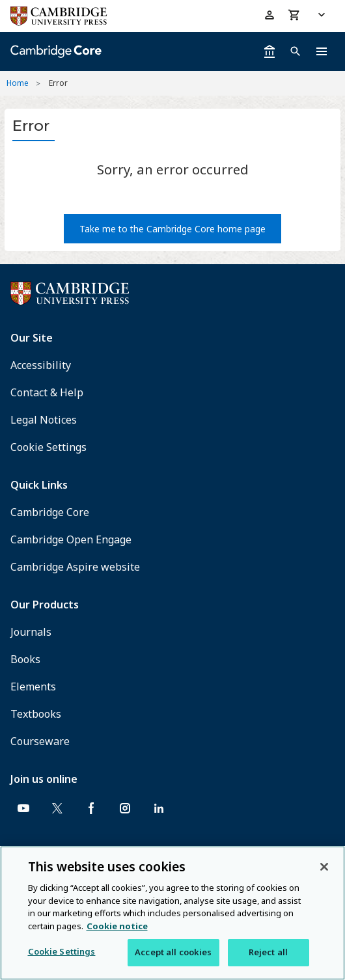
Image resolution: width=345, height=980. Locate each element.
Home (18, 83)
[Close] (324, 867)
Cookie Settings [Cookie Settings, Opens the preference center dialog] (62, 951)
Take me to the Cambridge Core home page (172, 229)
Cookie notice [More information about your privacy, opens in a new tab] (117, 926)
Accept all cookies (173, 952)
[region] (172, 913)
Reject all (268, 952)
